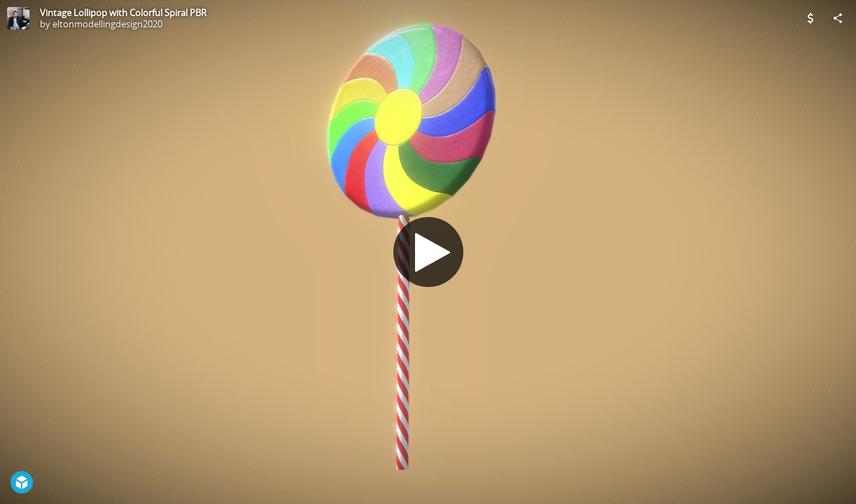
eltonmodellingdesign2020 (107, 24)
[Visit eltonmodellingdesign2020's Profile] (18, 18)
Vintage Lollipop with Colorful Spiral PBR (123, 13)
